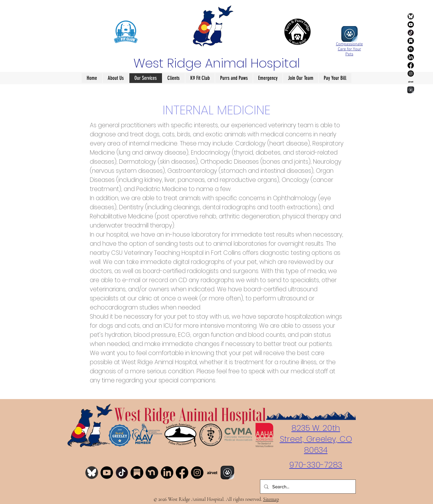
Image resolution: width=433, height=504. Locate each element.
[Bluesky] (411, 16)
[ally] (411, 90)
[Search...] (307, 487)
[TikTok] (411, 33)
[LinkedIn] (411, 57)
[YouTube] (411, 25)
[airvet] (411, 82)
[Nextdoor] (411, 49)
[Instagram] (411, 74)
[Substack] (411, 41)
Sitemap (271, 499)
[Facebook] (411, 65)
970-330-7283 (316, 465)
